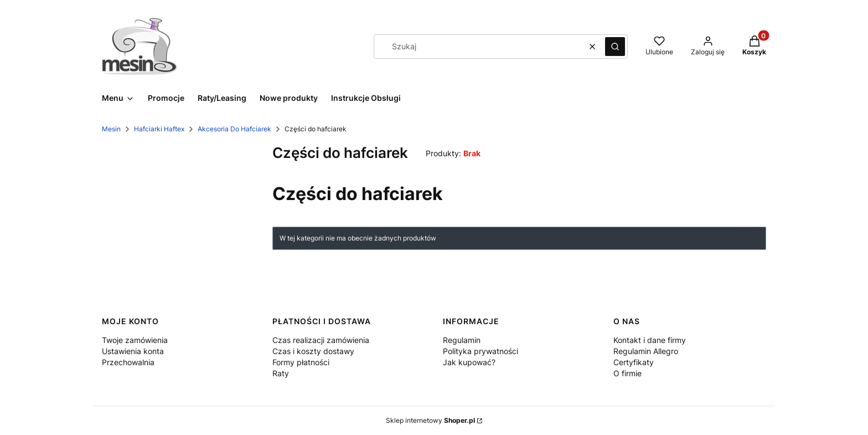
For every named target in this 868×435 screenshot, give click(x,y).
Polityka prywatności (480, 351)
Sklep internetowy (430, 420)
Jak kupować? (469, 362)
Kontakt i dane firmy (650, 340)
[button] (615, 47)
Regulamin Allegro (646, 351)
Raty (281, 373)
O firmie (627, 373)
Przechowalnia (128, 362)
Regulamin (462, 340)
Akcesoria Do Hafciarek (234, 129)
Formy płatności (301, 362)
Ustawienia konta (133, 351)
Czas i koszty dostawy (313, 351)
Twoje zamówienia (135, 340)
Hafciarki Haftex (159, 129)
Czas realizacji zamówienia (321, 340)
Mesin (111, 129)
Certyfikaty (634, 362)
